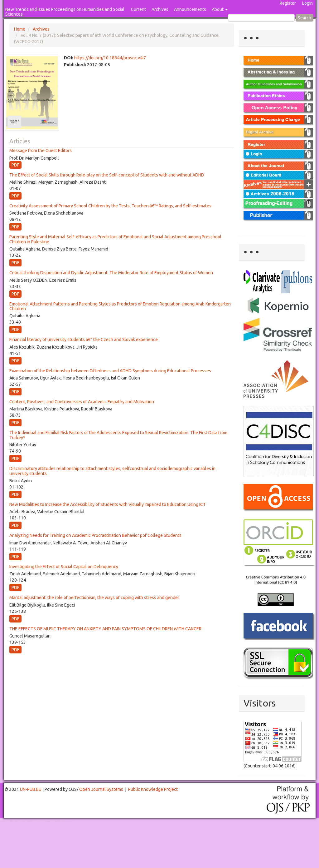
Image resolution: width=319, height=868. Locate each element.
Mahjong (25, 822)
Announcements (190, 9)
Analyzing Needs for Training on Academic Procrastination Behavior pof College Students (95, 535)
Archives (160, 9)
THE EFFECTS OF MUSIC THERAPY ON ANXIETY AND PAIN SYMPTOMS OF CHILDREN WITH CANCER (105, 629)
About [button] (220, 9)
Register (288, 3)
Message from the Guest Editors (41, 151)
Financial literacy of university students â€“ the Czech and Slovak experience (84, 340)
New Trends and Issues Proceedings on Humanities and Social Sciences (65, 12)
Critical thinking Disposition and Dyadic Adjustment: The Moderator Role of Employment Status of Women (111, 273)
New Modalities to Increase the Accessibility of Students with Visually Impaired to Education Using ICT (108, 504)
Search (304, 18)
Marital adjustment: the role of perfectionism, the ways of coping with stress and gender (94, 598)
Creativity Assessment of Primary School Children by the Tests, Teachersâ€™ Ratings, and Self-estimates (110, 206)
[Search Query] (261, 18)
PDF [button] (15, 165)
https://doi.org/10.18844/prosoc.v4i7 (110, 58)
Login (307, 3)
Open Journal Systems (101, 789)
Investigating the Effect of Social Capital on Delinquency (64, 567)
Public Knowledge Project (153, 789)
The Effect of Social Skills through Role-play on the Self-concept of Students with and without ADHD (107, 175)
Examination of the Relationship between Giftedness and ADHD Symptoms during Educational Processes (110, 371)
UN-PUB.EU (31, 789)
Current (138, 9)
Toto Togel (25, 821)
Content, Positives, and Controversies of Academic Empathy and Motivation (82, 402)
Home (20, 29)
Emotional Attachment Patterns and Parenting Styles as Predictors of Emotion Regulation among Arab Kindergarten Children (120, 306)
